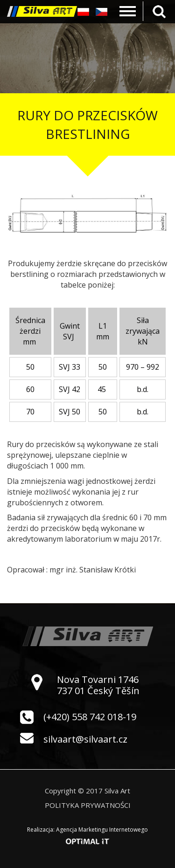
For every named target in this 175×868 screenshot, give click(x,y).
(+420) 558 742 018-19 (90, 717)
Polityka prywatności (88, 805)
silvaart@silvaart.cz (85, 739)
